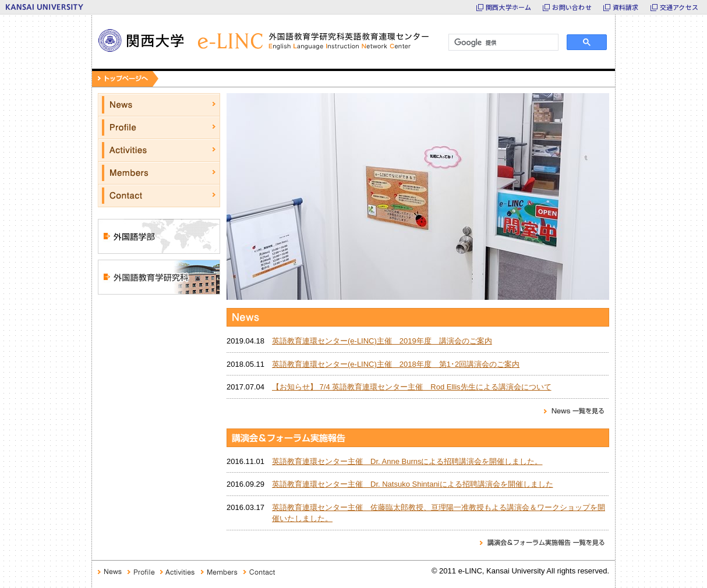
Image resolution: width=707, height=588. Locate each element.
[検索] (502, 42)
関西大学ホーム (509, 7)
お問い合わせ (572, 7)
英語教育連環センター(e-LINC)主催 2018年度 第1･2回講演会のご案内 (396, 364)
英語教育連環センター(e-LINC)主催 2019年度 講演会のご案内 (382, 341)
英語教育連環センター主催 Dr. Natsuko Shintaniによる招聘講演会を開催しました (413, 484)
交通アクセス (679, 7)
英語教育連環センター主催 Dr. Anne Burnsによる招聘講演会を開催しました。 (407, 461)
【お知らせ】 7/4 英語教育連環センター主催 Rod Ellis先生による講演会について (412, 387)
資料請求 (626, 7)
